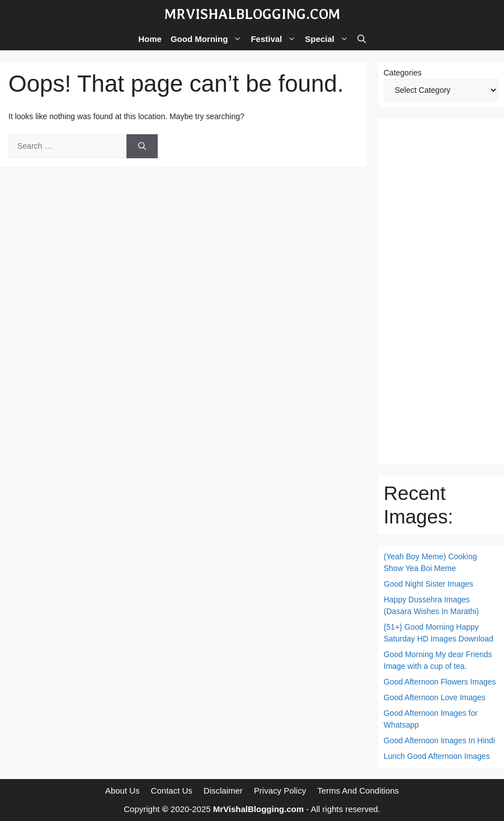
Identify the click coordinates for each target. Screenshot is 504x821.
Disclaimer (223, 791)
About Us (123, 791)
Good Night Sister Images (428, 584)
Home (150, 39)
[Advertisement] (441, 291)
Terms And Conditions (358, 791)
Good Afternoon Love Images (435, 697)
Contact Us (172, 791)
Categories (403, 73)
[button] (362, 39)
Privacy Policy (280, 791)
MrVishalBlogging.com (252, 14)
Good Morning (208, 39)
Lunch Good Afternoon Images (437, 756)
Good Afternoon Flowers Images (440, 682)
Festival (275, 39)
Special (329, 39)
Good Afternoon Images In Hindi (439, 740)
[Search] (142, 146)
